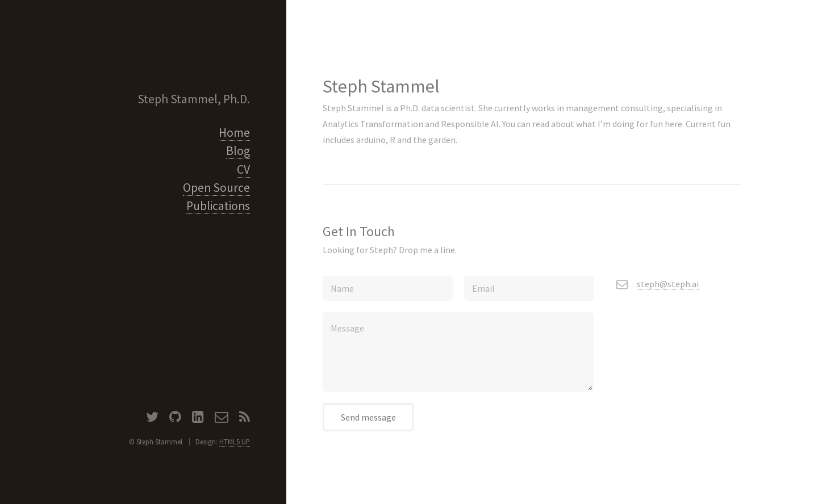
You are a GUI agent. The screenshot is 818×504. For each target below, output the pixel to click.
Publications (218, 206)
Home (234, 133)
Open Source (216, 188)
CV (243, 169)
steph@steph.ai (668, 284)
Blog (238, 151)
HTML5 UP (235, 442)
